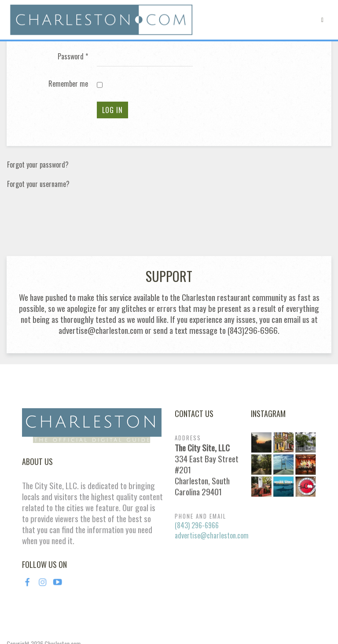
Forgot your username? (38, 184)
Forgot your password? (38, 165)
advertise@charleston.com (212, 483)
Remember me (68, 84)
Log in (112, 110)
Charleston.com (62, 591)
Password (73, 57)
